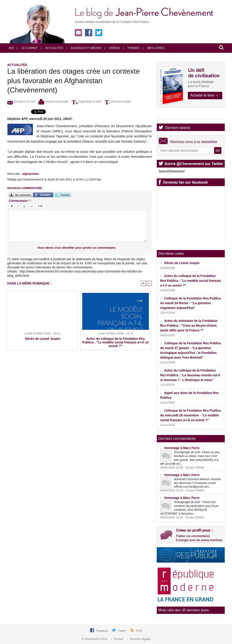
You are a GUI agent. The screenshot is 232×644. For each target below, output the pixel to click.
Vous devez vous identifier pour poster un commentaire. (77, 248)
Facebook (102, 631)
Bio (11, 48)
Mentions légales (139, 639)
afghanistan (30, 174)
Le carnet (27, 48)
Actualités (52, 48)
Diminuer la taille (118, 102)
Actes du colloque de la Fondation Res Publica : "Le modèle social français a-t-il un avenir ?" (116, 342)
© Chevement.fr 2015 (95, 639)
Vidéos (112, 48)
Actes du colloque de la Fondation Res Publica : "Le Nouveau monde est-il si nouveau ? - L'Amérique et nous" (190, 375)
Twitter (122, 631)
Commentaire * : (20, 201)
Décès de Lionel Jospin (43, 339)
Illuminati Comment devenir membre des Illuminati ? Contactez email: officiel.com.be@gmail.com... (197, 483)
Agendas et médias (84, 48)
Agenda (171, 115)
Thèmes (132, 48)
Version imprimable (53, 102)
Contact (118, 639)
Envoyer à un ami (21, 102)
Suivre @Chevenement (172, 171)
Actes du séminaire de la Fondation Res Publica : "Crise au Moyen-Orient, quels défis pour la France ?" (189, 326)
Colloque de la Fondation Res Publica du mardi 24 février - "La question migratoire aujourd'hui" (191, 303)
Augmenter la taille (86, 102)
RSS (139, 631)
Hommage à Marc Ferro (182, 448)
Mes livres (154, 48)
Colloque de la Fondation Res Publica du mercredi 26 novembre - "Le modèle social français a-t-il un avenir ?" (191, 415)
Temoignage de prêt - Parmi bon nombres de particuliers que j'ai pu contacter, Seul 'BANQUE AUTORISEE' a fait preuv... (189, 508)
